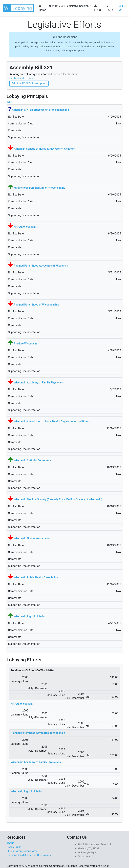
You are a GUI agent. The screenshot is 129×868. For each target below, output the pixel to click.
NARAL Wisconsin (25, 227)
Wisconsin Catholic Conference (33, 460)
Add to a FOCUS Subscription (29, 83)
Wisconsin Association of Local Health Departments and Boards (52, 421)
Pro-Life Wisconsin (25, 344)
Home (43, 8)
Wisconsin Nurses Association (32, 538)
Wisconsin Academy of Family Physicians (39, 383)
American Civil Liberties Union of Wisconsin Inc (40, 110)
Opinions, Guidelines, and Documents (29, 855)
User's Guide (14, 847)
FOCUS (98, 8)
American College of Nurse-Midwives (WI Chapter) (44, 149)
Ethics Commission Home (22, 851)
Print (9, 102)
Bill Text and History (21, 78)
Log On (121, 8)
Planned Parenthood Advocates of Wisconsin (41, 266)
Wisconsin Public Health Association (36, 577)
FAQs (110, 8)
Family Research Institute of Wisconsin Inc (39, 188)
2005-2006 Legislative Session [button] (69, 6)
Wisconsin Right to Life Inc (30, 616)
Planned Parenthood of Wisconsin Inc (36, 305)
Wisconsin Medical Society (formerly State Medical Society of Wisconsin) (58, 499)
